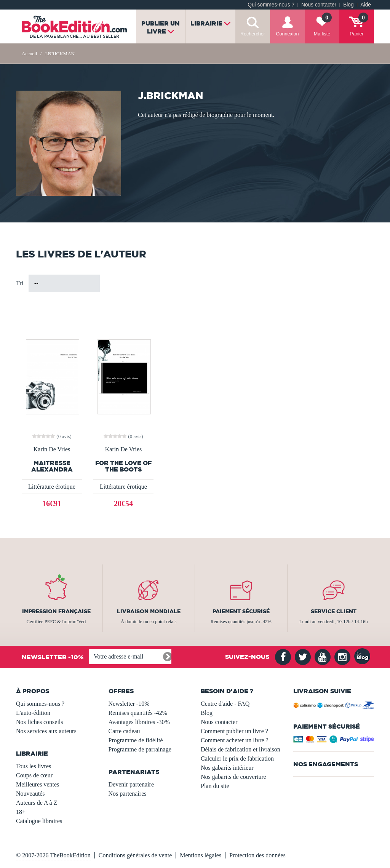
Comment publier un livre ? (234, 731)
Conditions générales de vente (135, 855)
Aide (366, 5)
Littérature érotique (52, 487)
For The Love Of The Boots (123, 466)
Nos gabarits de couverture (233, 777)
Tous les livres (34, 766)
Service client (334, 611)
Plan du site (215, 786)
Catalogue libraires (39, 821)
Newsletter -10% (129, 704)
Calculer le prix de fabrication (237, 759)
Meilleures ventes (38, 784)
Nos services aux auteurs (46, 731)
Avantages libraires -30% (139, 722)
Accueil (29, 54)
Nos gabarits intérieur (227, 768)
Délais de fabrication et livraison (241, 749)
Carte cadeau (124, 731)
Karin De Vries (52, 449)
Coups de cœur (34, 775)
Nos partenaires (128, 794)
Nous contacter (319, 5)
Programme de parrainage (140, 749)
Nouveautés (30, 794)
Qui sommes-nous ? (271, 5)
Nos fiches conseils (40, 722)
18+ (21, 812)
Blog (348, 5)
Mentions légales (201, 855)
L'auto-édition (33, 713)
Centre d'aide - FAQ (225, 704)
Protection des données (257, 855)
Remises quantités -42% (138, 713)
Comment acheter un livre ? (235, 740)
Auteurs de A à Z (37, 803)
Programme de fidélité (136, 740)
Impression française (56, 611)
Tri (20, 283)
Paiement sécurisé (241, 611)
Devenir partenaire (131, 784)
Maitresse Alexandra (52, 466)
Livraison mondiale (149, 611)
